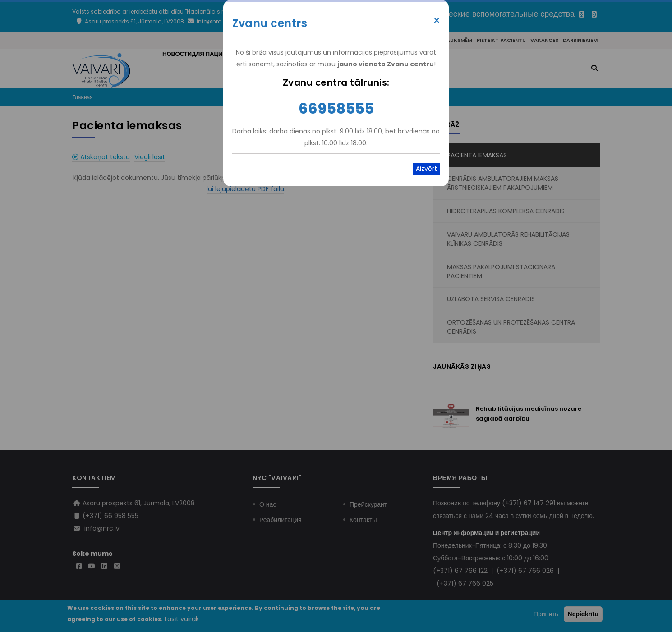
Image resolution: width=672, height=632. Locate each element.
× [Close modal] (437, 21)
